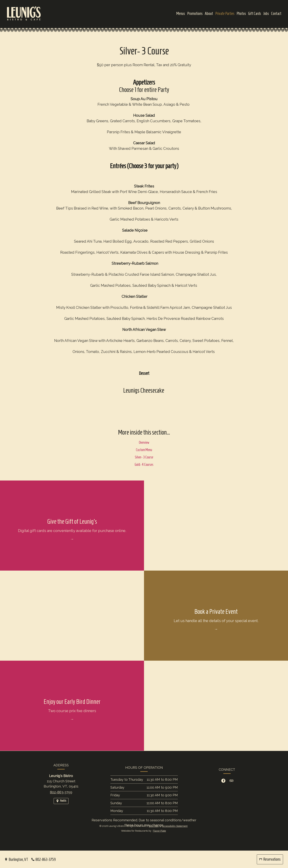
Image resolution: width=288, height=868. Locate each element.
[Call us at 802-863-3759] (44, 859)
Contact (276, 13)
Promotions (195, 13)
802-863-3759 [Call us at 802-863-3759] (61, 796)
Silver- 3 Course (144, 462)
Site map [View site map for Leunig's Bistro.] (154, 826)
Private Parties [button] (225, 13)
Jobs (266, 13)
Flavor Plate (159, 831)
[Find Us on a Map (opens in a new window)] (61, 806)
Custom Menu (144, 454)
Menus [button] (181, 13)
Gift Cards (255, 13)
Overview (144, 447)
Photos (241, 13)
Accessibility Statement (175, 826)
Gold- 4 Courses (144, 469)
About (209, 13)
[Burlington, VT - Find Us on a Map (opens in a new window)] (16, 859)
